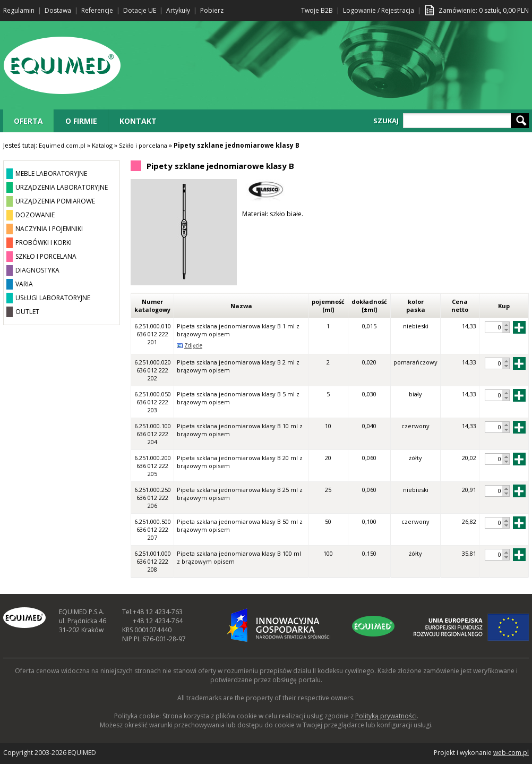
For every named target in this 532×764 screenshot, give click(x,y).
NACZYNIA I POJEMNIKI (49, 229)
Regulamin (19, 10)
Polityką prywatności (386, 716)
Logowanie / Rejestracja (379, 10)
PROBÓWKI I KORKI (44, 243)
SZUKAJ (386, 121)
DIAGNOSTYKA (37, 270)
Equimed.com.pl (62, 145)
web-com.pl (511, 753)
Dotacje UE (140, 10)
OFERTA (28, 121)
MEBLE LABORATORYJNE (51, 173)
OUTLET (27, 312)
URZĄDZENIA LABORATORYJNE (62, 187)
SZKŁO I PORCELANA (46, 256)
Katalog (102, 145)
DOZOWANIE (35, 215)
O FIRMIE (81, 121)
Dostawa (58, 10)
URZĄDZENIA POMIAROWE (55, 201)
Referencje (97, 10)
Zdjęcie (193, 345)
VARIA (24, 284)
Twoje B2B (317, 10)
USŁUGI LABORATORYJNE (53, 298)
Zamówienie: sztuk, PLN (484, 10)
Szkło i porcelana (143, 145)
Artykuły (178, 10)
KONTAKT (138, 121)
